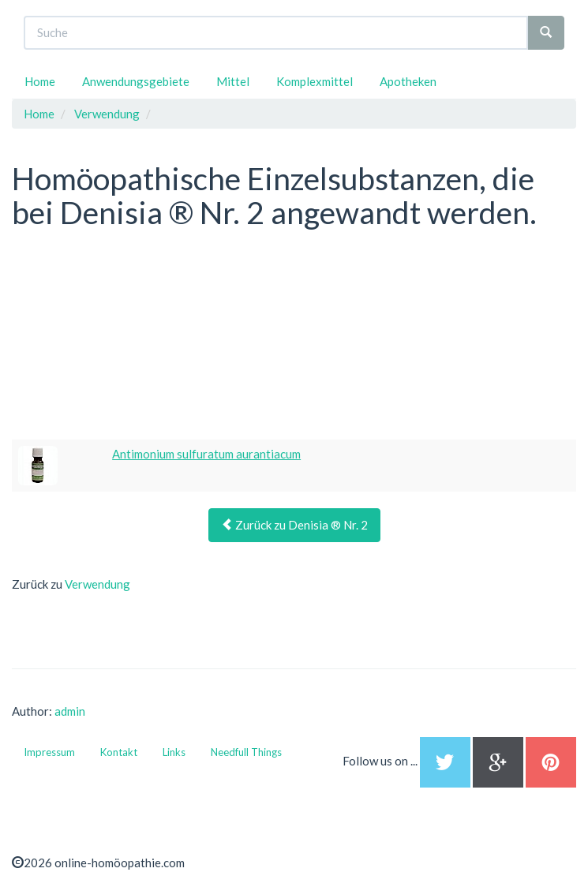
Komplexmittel (315, 81)
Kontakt (119, 752)
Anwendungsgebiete (136, 81)
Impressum (49, 752)
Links (174, 752)
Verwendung (97, 584)
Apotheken (408, 81)
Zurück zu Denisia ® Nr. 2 (294, 525)
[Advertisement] (130, 337)
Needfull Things (246, 752)
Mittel (233, 81)
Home (40, 81)
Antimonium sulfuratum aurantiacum (206, 454)
